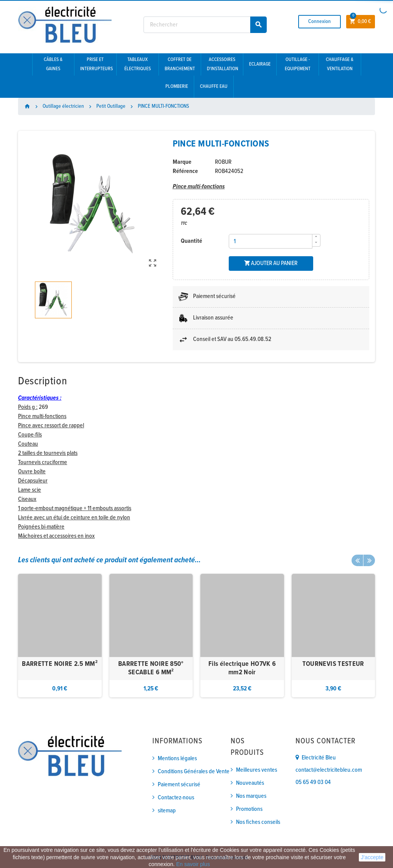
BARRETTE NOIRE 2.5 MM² (60, 664)
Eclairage (260, 64)
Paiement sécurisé (179, 785)
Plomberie (177, 86)
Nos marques (251, 796)
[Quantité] (271, 241)
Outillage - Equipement (298, 64)
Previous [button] (357, 560)
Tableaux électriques (138, 64)
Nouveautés (250, 783)
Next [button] (369, 560)
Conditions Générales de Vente (194, 772)
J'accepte (372, 857)
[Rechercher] (205, 25)
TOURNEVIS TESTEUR (333, 664)
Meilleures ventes (257, 770)
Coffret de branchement (180, 64)
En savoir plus (193, 864)
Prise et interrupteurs (97, 64)
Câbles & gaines (53, 64)
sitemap (167, 811)
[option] (60, 636)
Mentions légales (177, 758)
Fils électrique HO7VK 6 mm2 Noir (242, 668)
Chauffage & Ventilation (340, 64)
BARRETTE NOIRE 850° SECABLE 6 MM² (151, 668)
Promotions (249, 809)
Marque (182, 162)
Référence (185, 171)
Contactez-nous (176, 798)
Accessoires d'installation (223, 64)
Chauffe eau (214, 86)
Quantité (192, 241)
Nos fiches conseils (258, 822)
